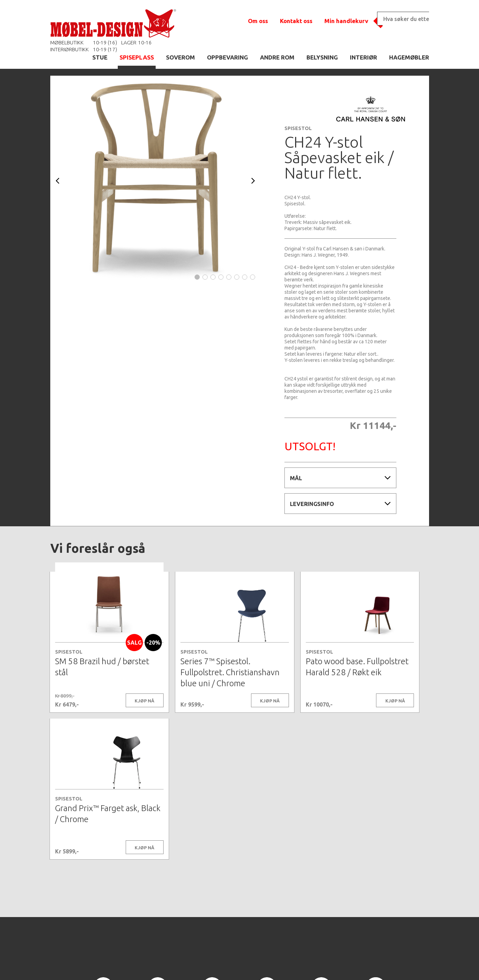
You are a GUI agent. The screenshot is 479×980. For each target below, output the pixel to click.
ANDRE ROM (277, 57)
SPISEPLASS (137, 57)
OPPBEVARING (227, 57)
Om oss (258, 21)
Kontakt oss (296, 21)
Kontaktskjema (333, 964)
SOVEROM (180, 57)
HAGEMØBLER (409, 57)
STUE (100, 57)
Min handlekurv (346, 21)
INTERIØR (363, 57)
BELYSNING (322, 57)
